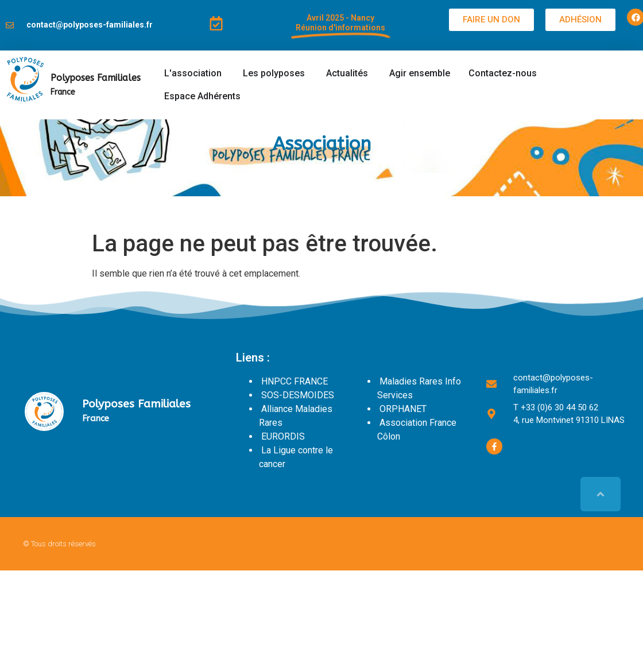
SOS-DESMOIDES (298, 395)
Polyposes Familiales (96, 78)
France (63, 92)
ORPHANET (403, 409)
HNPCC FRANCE (295, 381)
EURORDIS (283, 436)
